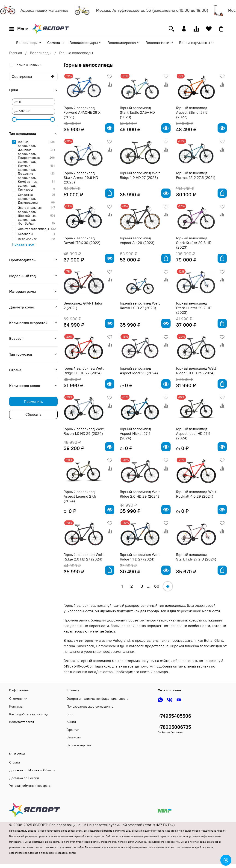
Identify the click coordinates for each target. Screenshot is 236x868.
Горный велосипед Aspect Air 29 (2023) (137, 240)
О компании (18, 699)
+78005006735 (174, 727)
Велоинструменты (197, 43)
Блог (70, 714)
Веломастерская (22, 722)
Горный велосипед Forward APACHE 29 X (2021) (82, 112)
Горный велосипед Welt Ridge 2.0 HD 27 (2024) (84, 557)
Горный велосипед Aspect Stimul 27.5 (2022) (192, 112)
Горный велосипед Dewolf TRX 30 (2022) (82, 240)
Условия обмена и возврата (30, 786)
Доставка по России (24, 778)
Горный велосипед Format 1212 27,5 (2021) (196, 175)
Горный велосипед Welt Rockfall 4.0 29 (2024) (196, 494)
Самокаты (56, 43)
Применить (33, 401)
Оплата (15, 762)
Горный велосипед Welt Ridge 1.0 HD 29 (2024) (196, 371)
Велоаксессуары (86, 43)
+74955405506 (174, 716)
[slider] (14, 119)
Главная (16, 53)
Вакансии (74, 737)
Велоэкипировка (124, 43)
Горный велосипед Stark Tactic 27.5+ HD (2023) (137, 112)
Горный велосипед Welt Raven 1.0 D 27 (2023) (140, 305)
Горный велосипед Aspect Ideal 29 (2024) (139, 371)
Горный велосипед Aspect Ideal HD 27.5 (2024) (193, 433)
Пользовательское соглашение (90, 706)
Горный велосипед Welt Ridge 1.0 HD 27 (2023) (140, 175)
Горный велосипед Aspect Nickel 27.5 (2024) (135, 433)
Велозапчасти (160, 43)
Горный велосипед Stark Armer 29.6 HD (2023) (81, 177)
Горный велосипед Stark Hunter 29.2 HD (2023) (194, 308)
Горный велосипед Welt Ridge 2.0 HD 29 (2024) (140, 494)
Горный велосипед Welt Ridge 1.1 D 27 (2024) (140, 557)
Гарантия (73, 730)
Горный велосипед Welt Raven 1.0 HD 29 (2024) (84, 431)
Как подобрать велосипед (29, 714)
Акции (71, 722)
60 (157, 586)
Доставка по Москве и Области (32, 770)
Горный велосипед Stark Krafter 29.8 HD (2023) (194, 243)
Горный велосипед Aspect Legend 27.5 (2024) (80, 496)
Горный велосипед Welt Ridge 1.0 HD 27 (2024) (84, 371)
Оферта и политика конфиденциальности (98, 699)
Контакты (16, 706)
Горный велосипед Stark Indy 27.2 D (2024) (196, 557)
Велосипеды (29, 43)
